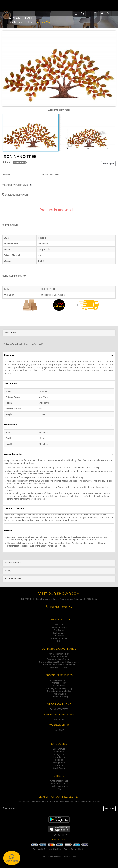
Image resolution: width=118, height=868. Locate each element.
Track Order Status (59, 786)
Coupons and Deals (59, 784)
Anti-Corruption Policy (59, 654)
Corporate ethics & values (59, 659)
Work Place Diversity (59, 667)
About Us (59, 625)
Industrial (59, 760)
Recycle (59, 765)
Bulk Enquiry (108, 164)
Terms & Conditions (59, 680)
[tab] (59, 333)
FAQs (59, 789)
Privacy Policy (59, 686)
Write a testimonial (59, 781)
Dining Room (59, 754)
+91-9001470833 (59, 709)
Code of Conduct (59, 657)
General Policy (59, 683)
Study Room (59, 768)
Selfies (30, 185)
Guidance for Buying (59, 697)
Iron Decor (28, 22)
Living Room (59, 763)
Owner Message (59, 627)
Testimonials (59, 633)
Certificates (59, 630)
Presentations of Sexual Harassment (59, 665)
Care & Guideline (59, 638)
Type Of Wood (59, 694)
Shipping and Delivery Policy (59, 688)
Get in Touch (59, 636)
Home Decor (14, 22)
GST (59, 641)
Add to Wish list (51, 175)
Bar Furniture (59, 749)
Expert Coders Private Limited (71, 849)
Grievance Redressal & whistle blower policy (59, 662)
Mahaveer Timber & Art (65, 857)
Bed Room (59, 752)
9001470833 (59, 720)
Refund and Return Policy (59, 691)
